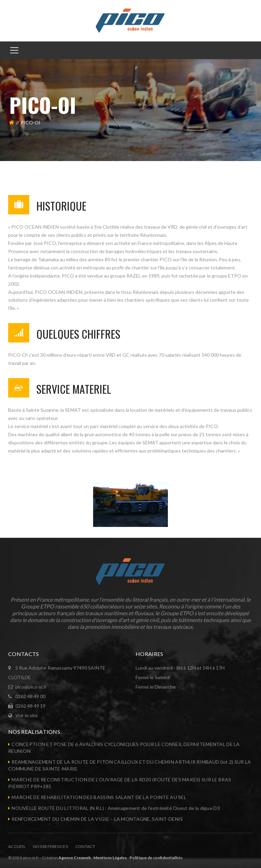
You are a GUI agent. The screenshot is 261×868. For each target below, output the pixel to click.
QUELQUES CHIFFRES (78, 334)
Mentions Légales (110, 858)
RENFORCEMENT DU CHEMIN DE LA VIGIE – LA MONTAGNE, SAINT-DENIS (97, 819)
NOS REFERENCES (50, 846)
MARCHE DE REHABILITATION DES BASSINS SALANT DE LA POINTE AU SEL (99, 797)
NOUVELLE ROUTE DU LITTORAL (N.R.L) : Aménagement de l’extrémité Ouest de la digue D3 (116, 808)
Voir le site (27, 715)
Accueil (17, 846)
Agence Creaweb (75, 858)
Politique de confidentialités (156, 858)
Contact (85, 846)
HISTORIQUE (61, 206)
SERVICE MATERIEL (74, 389)
